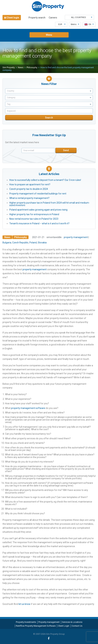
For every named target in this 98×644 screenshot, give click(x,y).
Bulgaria (7, 243)
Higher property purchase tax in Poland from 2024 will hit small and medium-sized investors (50, 204)
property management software (28, 408)
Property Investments (26, 622)
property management (76, 237)
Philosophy (32, 67)
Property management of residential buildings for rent (38, 194)
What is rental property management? (29, 198)
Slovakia (42, 243)
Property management (49, 622)
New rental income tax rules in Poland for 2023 (34, 219)
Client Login (64, 626)
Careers (53, 18)
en (89, 24)
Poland (33, 243)
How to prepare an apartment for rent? (30, 184)
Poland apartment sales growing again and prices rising (38, 210)
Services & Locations (72, 622)
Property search (37, 18)
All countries (82, 17)
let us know (24, 604)
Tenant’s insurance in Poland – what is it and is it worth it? (39, 223)
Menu (49, 35)
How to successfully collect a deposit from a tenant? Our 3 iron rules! (45, 180)
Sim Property (9, 67)
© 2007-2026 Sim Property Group (49, 634)
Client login (12, 18)
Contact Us (77, 626)
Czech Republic (20, 243)
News (21, 67)
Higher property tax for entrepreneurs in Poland (34, 214)
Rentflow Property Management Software (36, 626)
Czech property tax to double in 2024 (29, 189)
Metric (75, 24)
